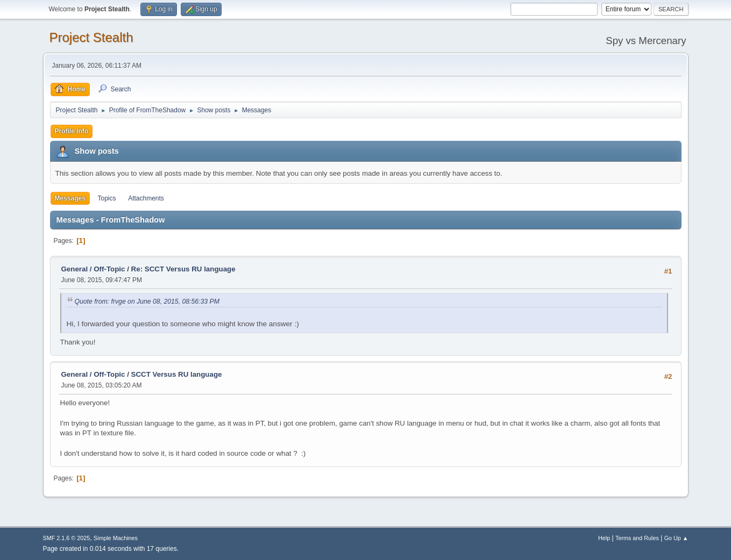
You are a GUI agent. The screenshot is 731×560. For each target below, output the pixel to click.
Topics (107, 198)
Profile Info (72, 131)
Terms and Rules (637, 538)
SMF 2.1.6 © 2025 (67, 538)
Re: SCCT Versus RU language (183, 269)
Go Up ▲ (676, 538)
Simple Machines (116, 538)
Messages (70, 198)
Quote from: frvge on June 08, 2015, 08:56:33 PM (147, 301)
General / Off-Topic (93, 269)
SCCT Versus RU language (177, 374)
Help (604, 538)
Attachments (146, 198)
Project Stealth (91, 37)
